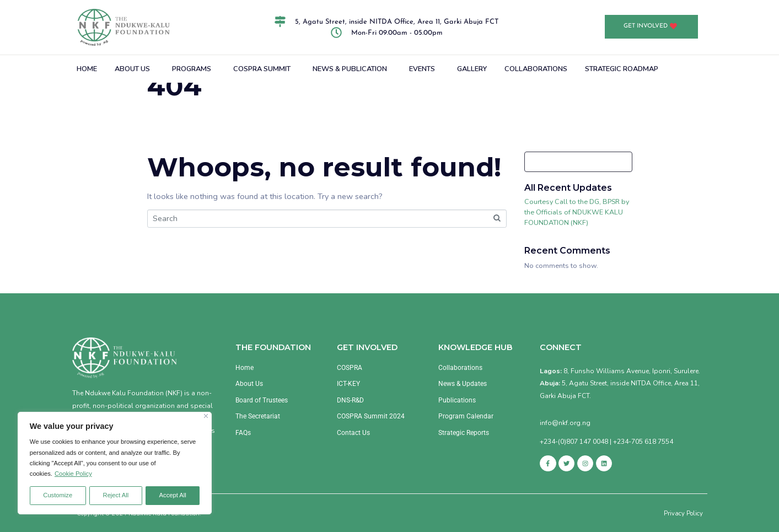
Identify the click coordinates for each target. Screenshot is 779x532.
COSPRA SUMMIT (262, 69)
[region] (115, 463)
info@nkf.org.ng (565, 423)
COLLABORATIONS (536, 69)
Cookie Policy (73, 474)
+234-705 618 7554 (643, 442)
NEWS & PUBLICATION (350, 69)
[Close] (206, 416)
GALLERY (472, 69)
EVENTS (422, 69)
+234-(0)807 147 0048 (574, 442)
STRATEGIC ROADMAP (622, 69)
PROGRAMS (192, 69)
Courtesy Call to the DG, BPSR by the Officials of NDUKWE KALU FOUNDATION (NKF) (577, 212)
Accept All (173, 495)
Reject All (116, 495)
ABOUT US (132, 69)
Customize (58, 495)
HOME (87, 69)
